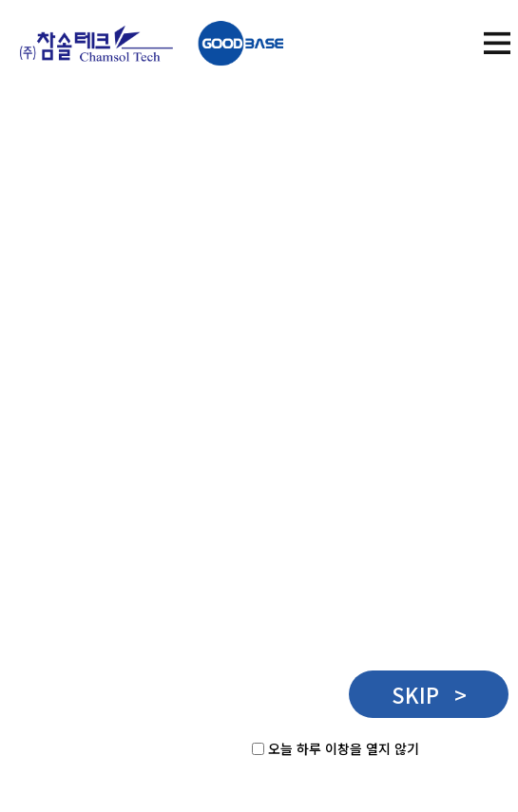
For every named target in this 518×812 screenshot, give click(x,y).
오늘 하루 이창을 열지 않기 (344, 748)
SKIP (429, 694)
